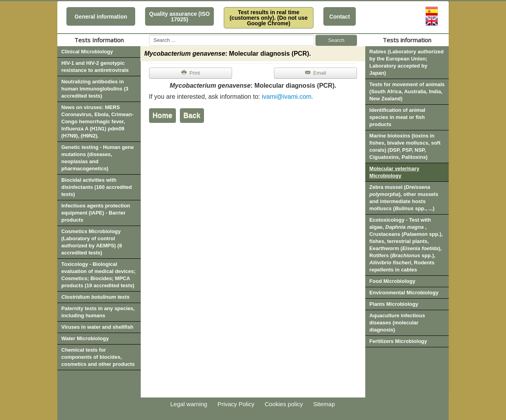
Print (191, 73)
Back (192, 115)
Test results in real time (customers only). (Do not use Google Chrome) (269, 18)
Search (336, 40)
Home (162, 115)
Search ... (149, 35)
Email (315, 73)
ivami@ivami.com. (287, 97)
